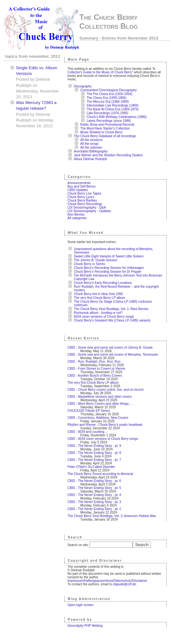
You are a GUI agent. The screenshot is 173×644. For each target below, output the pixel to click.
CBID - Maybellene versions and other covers (100, 397)
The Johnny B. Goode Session (96, 260)
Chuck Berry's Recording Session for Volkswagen (109, 268)
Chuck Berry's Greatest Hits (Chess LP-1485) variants (112, 320)
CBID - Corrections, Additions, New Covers (98, 418)
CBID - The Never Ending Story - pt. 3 (94, 502)
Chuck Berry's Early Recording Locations (103, 283)
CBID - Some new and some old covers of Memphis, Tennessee (113, 355)
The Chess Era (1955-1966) (106, 98)
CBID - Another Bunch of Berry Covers (95, 376)
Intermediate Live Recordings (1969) (113, 105)
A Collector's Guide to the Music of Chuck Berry (111, 70)
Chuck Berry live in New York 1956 (98, 294)
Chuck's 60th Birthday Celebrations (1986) (117, 117)
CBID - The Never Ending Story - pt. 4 (94, 495)
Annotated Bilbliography (91, 151)
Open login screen (80, 605)
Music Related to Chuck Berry (101, 132)
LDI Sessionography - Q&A (87, 207)
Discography (83, 86)
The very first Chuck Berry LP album (99, 298)
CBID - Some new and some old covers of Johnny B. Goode (110, 348)
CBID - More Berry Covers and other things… (100, 404)
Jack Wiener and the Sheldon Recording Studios (108, 155)
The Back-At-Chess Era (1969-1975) (113, 109)
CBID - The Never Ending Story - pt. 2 (94, 509)
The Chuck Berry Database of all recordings (105, 136)
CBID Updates (78, 190)
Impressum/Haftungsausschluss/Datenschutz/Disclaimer (107, 581)
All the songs (89, 144)
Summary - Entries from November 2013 (119, 38)
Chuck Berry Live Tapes (84, 193)
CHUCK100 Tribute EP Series (89, 411)
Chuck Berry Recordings (85, 204)
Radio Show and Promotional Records (107, 125)
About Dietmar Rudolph (90, 159)
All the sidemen (91, 148)
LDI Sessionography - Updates (89, 211)
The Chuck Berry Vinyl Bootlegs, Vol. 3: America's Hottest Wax (112, 516)
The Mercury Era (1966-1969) (108, 102)
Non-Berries (76, 215)
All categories (77, 218)
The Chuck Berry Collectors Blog (109, 22)
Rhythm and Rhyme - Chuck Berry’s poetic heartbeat (105, 425)
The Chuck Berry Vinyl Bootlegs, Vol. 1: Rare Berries (111, 309)
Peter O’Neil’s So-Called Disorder (91, 467)
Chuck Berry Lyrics (81, 197)
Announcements (79, 183)
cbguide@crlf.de (124, 584)
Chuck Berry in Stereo (90, 264)
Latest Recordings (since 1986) (109, 121)
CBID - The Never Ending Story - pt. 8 (94, 453)
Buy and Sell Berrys (82, 186)
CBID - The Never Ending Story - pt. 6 (94, 481)
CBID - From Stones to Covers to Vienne (96, 369)
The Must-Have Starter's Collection (105, 128)
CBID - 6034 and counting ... (88, 432)
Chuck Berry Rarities (82, 200)
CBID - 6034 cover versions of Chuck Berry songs (103, 439)
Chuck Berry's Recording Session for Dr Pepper (108, 272)
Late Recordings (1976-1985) (107, 113)
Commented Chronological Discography (109, 90)
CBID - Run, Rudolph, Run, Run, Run (94, 362)
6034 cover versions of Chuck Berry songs (104, 317)
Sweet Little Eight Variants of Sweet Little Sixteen (109, 256)
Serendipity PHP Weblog (85, 626)
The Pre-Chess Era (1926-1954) (110, 94)
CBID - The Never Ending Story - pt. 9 (94, 446)
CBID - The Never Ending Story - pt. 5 (94, 488)
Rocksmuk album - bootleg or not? (98, 313)
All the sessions (91, 140)
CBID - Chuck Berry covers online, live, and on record (105, 390)
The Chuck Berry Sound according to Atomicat (100, 474)
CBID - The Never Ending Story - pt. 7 (94, 460)
